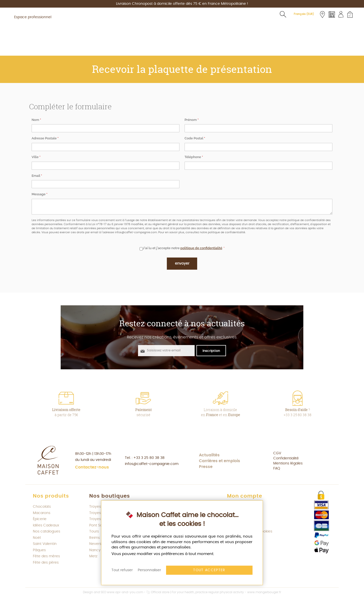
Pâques (39, 550)
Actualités (209, 455)
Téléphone (194, 157)
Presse (206, 467)
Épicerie (40, 519)
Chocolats (42, 507)
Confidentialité (286, 458)
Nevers (95, 544)
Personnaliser (149, 570)
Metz (93, 556)
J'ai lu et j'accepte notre (181, 248)
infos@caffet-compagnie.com (152, 464)
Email (37, 176)
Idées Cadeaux (46, 525)
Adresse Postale (45, 138)
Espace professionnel (33, 17)
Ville (36, 157)
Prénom (192, 120)
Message (40, 194)
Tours (94, 531)
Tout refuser (122, 570)
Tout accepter (209, 570)
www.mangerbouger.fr (264, 592)
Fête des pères (46, 563)
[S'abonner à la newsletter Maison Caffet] (211, 351)
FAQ (277, 468)
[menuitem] (64, 49)
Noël (37, 538)
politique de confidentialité (201, 248)
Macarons (42, 513)
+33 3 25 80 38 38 (149, 458)
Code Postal (195, 138)
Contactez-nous (92, 467)
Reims (95, 538)
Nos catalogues (47, 531)
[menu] (182, 49)
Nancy (95, 550)
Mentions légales (288, 463)
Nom (36, 120)
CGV (277, 453)
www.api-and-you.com (125, 592)
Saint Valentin (45, 544)
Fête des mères (46, 556)
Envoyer (182, 264)
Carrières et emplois (220, 461)
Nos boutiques (110, 496)
